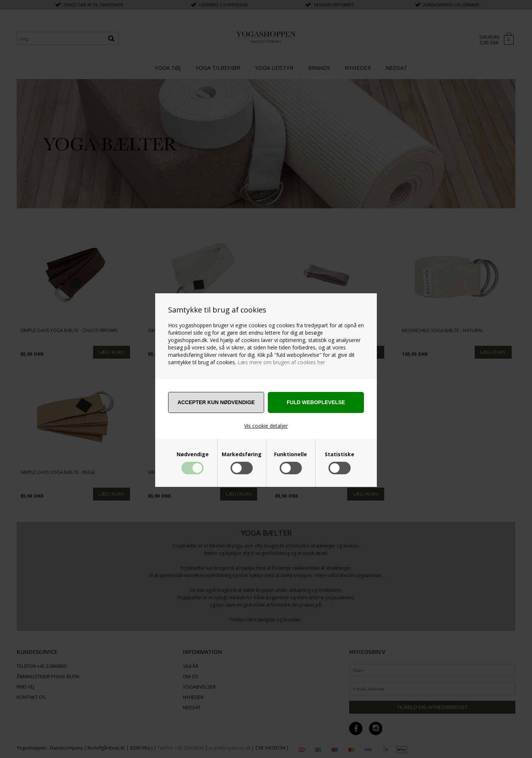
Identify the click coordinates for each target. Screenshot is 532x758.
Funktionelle (291, 454)
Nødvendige (193, 454)
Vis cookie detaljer (266, 426)
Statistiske (340, 454)
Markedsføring (242, 454)
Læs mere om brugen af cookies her (281, 362)
